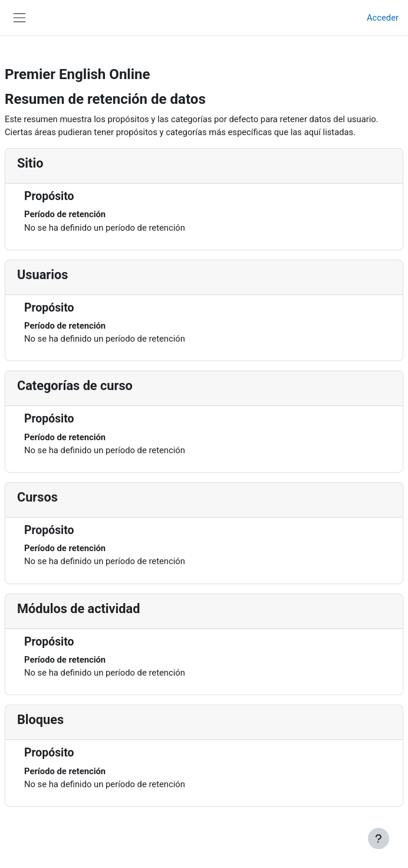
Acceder (383, 18)
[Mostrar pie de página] (379, 838)
